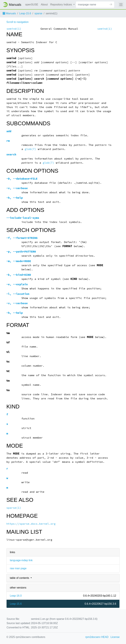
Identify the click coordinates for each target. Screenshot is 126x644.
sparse (38, 13)
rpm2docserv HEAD (97, 637)
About (44, 5)
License (115, 637)
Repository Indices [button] (62, 5)
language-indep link (21, 560)
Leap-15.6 (25, 13)
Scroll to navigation (17, 22)
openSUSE (32, 5)
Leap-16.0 (16, 596)
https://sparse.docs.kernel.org (31, 524)
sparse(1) (14, 508)
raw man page (18, 568)
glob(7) (30, 149)
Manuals (9, 13)
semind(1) (14, 29)
